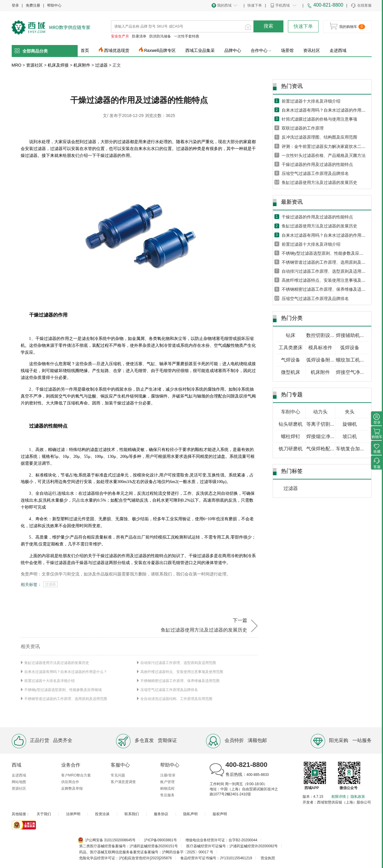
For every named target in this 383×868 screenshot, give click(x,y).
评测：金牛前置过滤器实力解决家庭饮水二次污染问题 (332, 146)
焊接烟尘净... (320, 436)
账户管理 (167, 782)
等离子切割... (320, 424)
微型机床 (291, 372)
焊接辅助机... (350, 335)
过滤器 (101, 65)
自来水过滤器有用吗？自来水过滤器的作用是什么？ (66, 672)
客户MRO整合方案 (76, 775)
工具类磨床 (291, 348)
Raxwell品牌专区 (160, 50)
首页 (85, 50)
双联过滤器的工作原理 (303, 128)
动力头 (320, 412)
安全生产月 (120, 36)
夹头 (350, 412)
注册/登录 (168, 775)
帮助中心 (54, 5)
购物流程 (167, 788)
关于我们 (44, 814)
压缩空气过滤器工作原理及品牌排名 (169, 690)
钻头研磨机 (291, 424)
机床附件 (82, 65)
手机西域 (283, 5)
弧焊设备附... (320, 360)
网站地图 (19, 782)
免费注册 (33, 5)
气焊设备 (291, 360)
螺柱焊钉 (291, 436)
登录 (15, 5)
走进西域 (338, 50)
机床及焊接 (58, 65)
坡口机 (350, 436)
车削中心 (291, 412)
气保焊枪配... (320, 449)
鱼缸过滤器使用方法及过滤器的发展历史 (57, 663)
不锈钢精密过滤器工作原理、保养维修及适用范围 (180, 681)
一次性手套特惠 (187, 36)
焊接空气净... (350, 372)
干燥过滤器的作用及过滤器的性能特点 (317, 164)
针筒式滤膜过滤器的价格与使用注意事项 (319, 119)
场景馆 (287, 50)
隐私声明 (190, 814)
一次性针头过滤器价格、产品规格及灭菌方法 (324, 155)
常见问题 (118, 775)
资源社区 (34, 65)
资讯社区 (312, 50)
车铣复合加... (350, 449)
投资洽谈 (102, 814)
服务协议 (161, 814)
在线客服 (361, 6)
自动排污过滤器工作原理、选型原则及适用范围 (178, 663)
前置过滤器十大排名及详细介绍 (49, 681)
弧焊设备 (350, 348)
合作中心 (261, 50)
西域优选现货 (117, 50)
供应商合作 (70, 782)
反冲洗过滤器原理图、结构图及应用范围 (319, 137)
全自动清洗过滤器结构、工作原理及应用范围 (176, 699)
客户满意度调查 (123, 782)
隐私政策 (358, 797)
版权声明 (220, 814)
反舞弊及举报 (72, 788)
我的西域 (224, 5)
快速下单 (255, 5)
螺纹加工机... (350, 360)
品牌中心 (233, 50)
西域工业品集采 (200, 50)
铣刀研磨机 (291, 449)
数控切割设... (320, 335)
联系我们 (132, 814)
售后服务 (167, 795)
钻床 (291, 335)
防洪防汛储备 (160, 36)
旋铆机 (350, 424)
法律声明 (73, 814)
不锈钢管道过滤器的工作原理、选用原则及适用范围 (66, 699)
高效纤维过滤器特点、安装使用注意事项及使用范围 (182, 672)
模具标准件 (320, 348)
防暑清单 (139, 36)
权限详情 (339, 797)
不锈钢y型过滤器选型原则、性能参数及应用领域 (63, 690)
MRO (17, 65)
